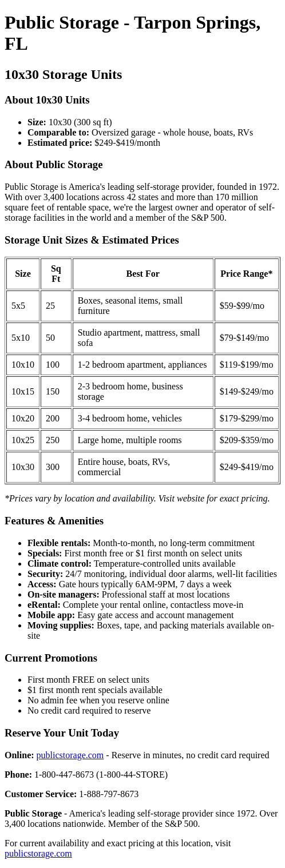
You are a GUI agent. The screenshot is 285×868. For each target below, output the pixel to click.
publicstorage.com (70, 755)
